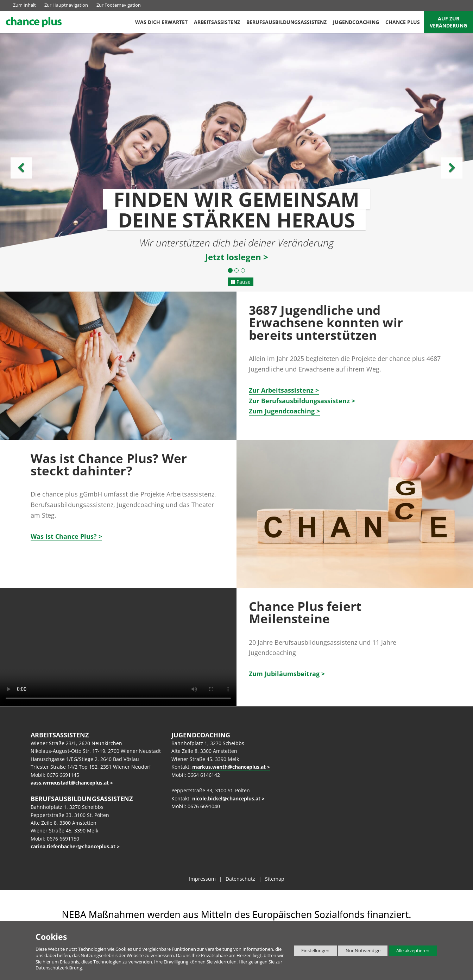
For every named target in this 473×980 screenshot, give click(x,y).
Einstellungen (312, 952)
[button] (36, 161)
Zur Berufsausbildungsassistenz (299, 401)
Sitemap (275, 879)
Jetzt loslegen (233, 257)
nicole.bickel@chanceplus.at (226, 798)
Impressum (202, 879)
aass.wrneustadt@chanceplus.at (70, 783)
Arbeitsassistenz (217, 22)
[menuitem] (161, 22)
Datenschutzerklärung (59, 968)
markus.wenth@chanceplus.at (229, 767)
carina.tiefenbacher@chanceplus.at (73, 846)
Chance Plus (403, 22)
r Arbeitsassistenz (281, 390)
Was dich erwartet (161, 22)
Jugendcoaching (356, 22)
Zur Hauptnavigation (66, 5)
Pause (241, 282)
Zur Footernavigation (119, 5)
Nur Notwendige (359, 952)
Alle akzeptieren (409, 951)
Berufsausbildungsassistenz (286, 22)
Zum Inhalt (24, 5)
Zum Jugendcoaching (282, 411)
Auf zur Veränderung (448, 22)
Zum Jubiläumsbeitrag (284, 674)
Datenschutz (240, 879)
